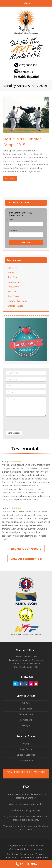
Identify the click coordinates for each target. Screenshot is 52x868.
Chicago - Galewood (17, 301)
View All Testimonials (26, 559)
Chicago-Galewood (26, 755)
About (31, 854)
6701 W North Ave (31, 664)
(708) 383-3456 (25, 65)
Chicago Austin (26, 760)
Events (16, 858)
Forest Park (13, 287)
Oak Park (12, 268)
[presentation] (21, 422)
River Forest (13, 277)
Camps (7, 858)
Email (11, 220)
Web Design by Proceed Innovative (26, 849)
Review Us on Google (26, 548)
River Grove (13, 296)
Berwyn (11, 272)
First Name (13, 230)
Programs (40, 854)
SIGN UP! (26, 242)
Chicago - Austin (16, 306)
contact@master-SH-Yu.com (29, 660)
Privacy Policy (27, 858)
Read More (10, 178)
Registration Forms (16, 854)
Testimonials (42, 858)
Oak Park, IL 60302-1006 (26, 667)
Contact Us (23, 72)
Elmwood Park (15, 282)
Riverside (12, 292)
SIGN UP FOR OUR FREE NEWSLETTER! (26, 772)
